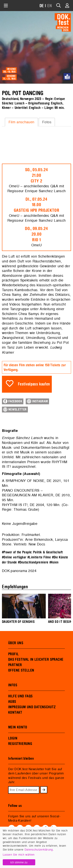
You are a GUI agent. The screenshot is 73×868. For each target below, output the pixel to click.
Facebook (13, 401)
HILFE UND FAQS (20, 696)
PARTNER (15, 665)
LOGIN (13, 738)
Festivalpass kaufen (34, 384)
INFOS (13, 685)
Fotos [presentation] (47, 122)
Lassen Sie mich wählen (19, 855)
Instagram (37, 401)
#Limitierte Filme (39, 557)
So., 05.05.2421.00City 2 (36, 175)
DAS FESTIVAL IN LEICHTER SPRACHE (36, 660)
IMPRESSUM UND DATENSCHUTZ (32, 707)
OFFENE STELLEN (21, 670)
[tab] (21, 122)
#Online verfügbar (14, 557)
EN (50, 6)
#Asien (54, 562)
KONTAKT (15, 713)
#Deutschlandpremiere (33, 562)
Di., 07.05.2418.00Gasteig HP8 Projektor (36, 205)
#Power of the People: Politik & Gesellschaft (32, 552)
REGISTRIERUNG (20, 744)
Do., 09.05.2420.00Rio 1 (36, 234)
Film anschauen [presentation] (22, 122)
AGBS (12, 702)
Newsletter (15, 410)
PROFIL (13, 654)
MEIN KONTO (18, 727)
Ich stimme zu (19, 862)
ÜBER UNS (16, 643)
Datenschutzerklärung (39, 849)
